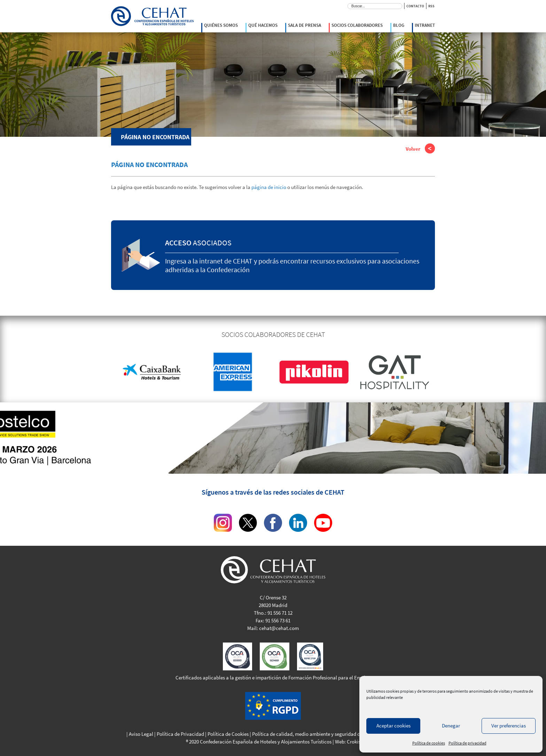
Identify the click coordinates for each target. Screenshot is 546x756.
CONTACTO (415, 6)
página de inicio (269, 187)
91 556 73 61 (278, 620)
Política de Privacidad (180, 734)
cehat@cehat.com (279, 628)
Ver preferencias (509, 726)
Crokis (354, 742)
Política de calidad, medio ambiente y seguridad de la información (324, 734)
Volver (420, 149)
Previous (106, 372)
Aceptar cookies (393, 726)
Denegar (451, 726)
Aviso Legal (141, 734)
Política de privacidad (467, 743)
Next (440, 372)
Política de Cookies (228, 734)
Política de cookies (429, 743)
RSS (431, 6)
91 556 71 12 (280, 613)
